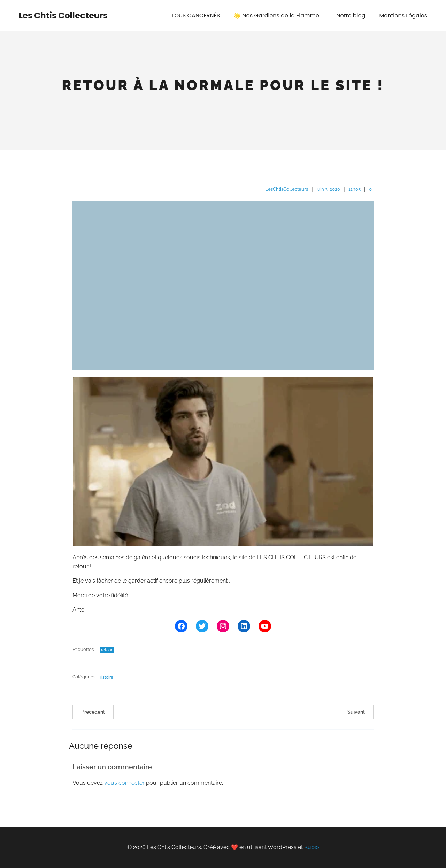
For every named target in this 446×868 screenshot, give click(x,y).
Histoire (106, 677)
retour (107, 650)
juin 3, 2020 (328, 189)
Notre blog (351, 16)
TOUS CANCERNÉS (196, 16)
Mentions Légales (403, 16)
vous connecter (124, 783)
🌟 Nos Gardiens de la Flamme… (278, 16)
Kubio (312, 847)
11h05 (355, 189)
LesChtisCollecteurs (287, 189)
